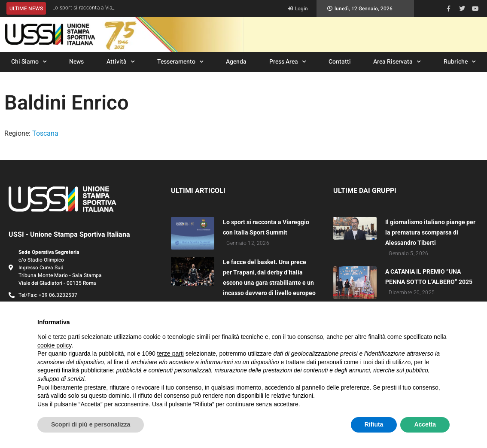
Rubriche (460, 62)
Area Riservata (397, 62)
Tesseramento (180, 62)
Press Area (288, 62)
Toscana (45, 133)
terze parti (170, 354)
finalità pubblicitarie (87, 370)
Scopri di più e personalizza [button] (91, 424)
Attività (121, 62)
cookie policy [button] (54, 345)
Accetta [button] (425, 424)
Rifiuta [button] (374, 424)
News (76, 62)
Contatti (340, 62)
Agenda (236, 62)
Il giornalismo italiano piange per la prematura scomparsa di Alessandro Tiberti (430, 232)
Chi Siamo (29, 62)
